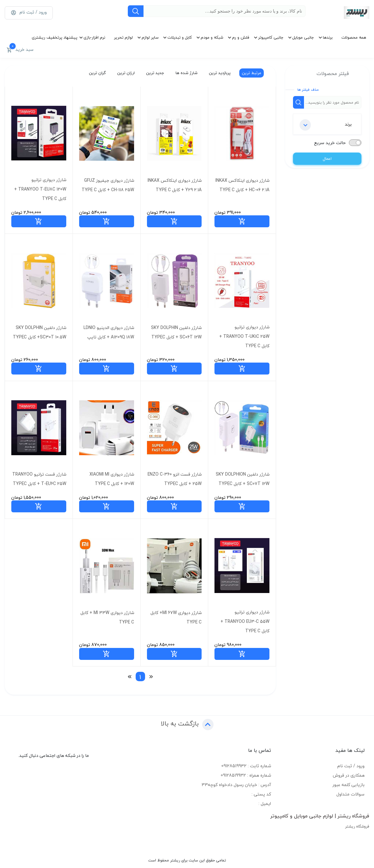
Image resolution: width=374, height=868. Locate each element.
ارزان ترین (125, 73)
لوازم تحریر (123, 37)
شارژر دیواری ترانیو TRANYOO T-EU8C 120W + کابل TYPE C (40, 189)
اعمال (327, 159)
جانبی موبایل (303, 37)
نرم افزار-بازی (94, 37)
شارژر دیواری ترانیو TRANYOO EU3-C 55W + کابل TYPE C (245, 621)
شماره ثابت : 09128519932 (246, 766)
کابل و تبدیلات (180, 37)
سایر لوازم (150, 37)
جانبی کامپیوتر (271, 37)
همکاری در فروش (349, 775)
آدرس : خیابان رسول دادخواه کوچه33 (236, 785)
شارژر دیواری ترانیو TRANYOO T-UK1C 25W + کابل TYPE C (244, 336)
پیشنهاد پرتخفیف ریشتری (54, 37)
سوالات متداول (350, 794)
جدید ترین (154, 73)
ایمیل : (265, 803)
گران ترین (97, 73)
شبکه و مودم (212, 37)
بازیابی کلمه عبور (349, 785)
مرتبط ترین (251, 73)
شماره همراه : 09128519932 (246, 775)
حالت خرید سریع (330, 143)
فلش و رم (241, 37)
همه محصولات (354, 37)
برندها (328, 37)
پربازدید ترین (219, 73)
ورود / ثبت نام (351, 766)
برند (326, 125)
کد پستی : (261, 794)
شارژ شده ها (186, 73)
